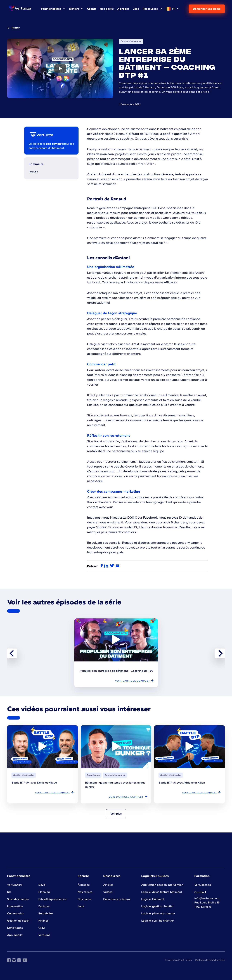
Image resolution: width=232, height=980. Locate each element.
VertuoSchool (203, 885)
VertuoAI (44, 935)
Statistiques (15, 928)
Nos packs (85, 899)
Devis (42, 885)
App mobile (15, 935)
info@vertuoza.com (207, 898)
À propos (84, 885)
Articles (108, 885)
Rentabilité (46, 913)
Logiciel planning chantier (158, 913)
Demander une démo (207, 9)
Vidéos (108, 892)
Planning (44, 892)
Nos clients (85, 892)
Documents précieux (117, 899)
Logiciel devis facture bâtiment (162, 892)
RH (9, 892)
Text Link (33, 172)
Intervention (15, 906)
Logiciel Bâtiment (153, 899)
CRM (42, 928)
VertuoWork (15, 885)
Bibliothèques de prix (53, 899)
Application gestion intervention (162, 885)
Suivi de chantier (18, 899)
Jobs (81, 906)
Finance (43, 921)
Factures (44, 906)
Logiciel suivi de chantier (158, 921)
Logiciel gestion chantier (157, 906)
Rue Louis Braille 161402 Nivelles (207, 905)
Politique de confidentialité (210, 960)
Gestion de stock (18, 921)
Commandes (16, 913)
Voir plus (116, 814)
